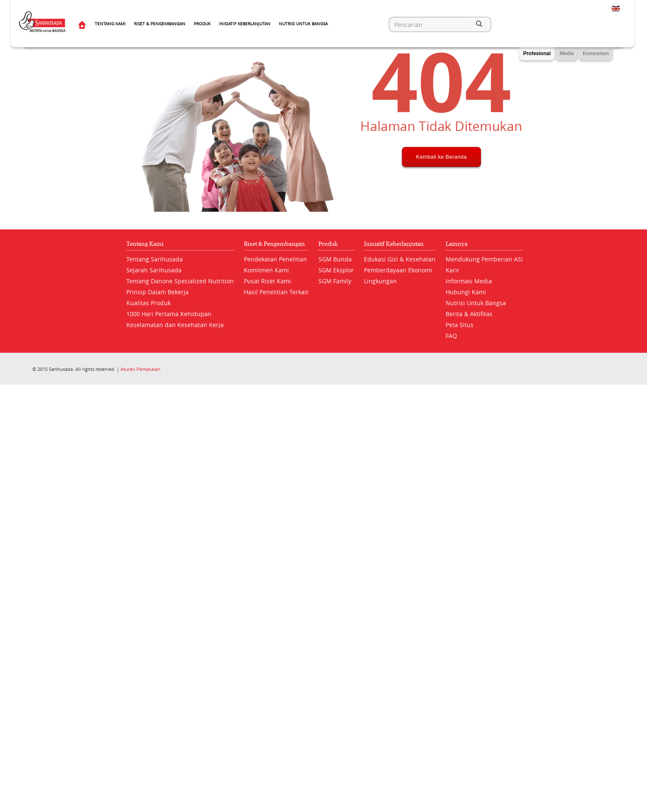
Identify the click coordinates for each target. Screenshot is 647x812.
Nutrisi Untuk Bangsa (303, 24)
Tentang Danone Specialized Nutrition (180, 281)
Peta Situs (460, 325)
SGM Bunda (335, 259)
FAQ (451, 336)
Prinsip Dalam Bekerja (158, 292)
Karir (453, 270)
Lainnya (457, 244)
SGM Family (335, 281)
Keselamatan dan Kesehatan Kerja (175, 325)
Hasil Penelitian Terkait (276, 292)
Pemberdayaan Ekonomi (398, 270)
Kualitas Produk (148, 303)
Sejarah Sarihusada (154, 270)
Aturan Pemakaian (140, 369)
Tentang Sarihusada (155, 259)
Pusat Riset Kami (267, 281)
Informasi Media (469, 281)
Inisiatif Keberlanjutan (245, 24)
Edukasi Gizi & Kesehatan (400, 259)
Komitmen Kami (266, 270)
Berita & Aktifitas (469, 314)
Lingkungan (380, 281)
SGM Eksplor (336, 270)
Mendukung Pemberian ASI (484, 259)
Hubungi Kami (466, 292)
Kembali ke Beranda (441, 188)
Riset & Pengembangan (160, 24)
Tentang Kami (110, 24)
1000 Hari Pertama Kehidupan (169, 314)
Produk (202, 24)
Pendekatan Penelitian (275, 259)
